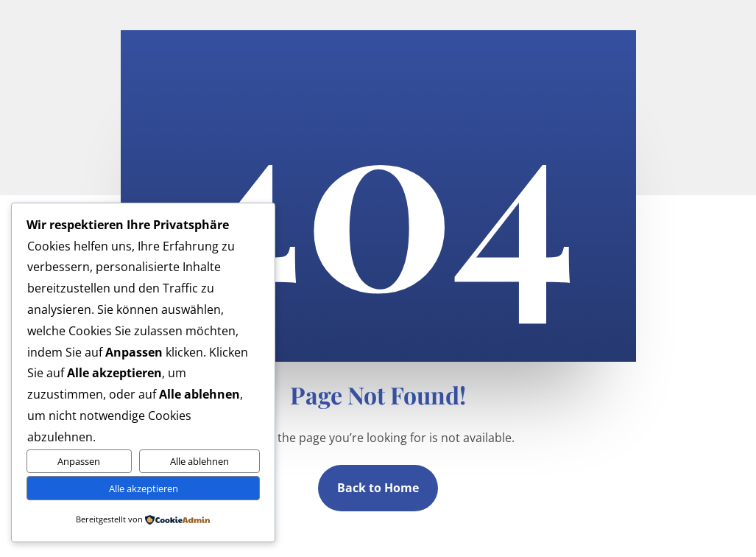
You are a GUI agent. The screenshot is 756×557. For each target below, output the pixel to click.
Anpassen (79, 461)
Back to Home (378, 488)
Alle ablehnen (199, 461)
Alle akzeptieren (144, 488)
